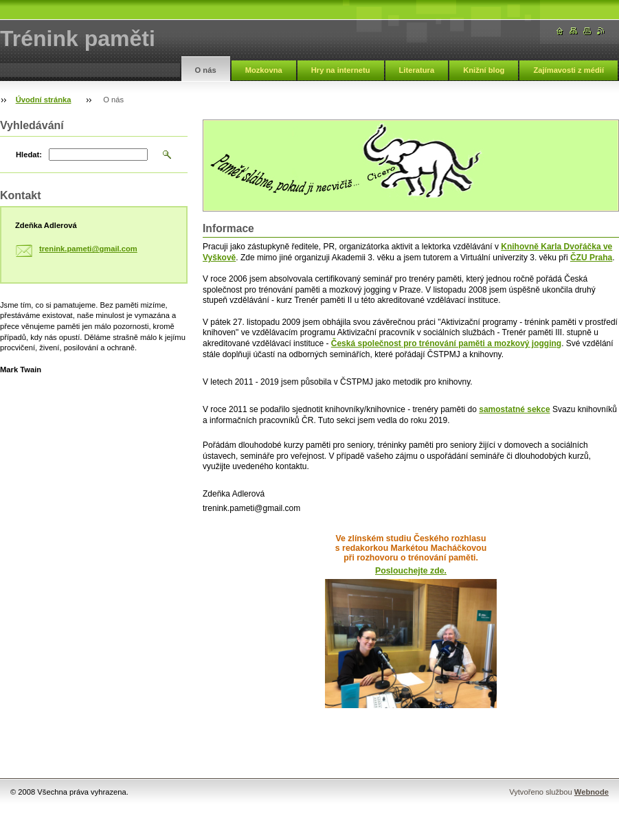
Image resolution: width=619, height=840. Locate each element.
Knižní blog (484, 70)
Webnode (592, 792)
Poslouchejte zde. (411, 571)
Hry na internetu (341, 70)
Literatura (417, 70)
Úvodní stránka (44, 100)
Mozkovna (264, 70)
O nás (206, 70)
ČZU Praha (591, 258)
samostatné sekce (514, 409)
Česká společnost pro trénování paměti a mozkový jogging (446, 343)
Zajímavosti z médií (569, 70)
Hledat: (29, 155)
